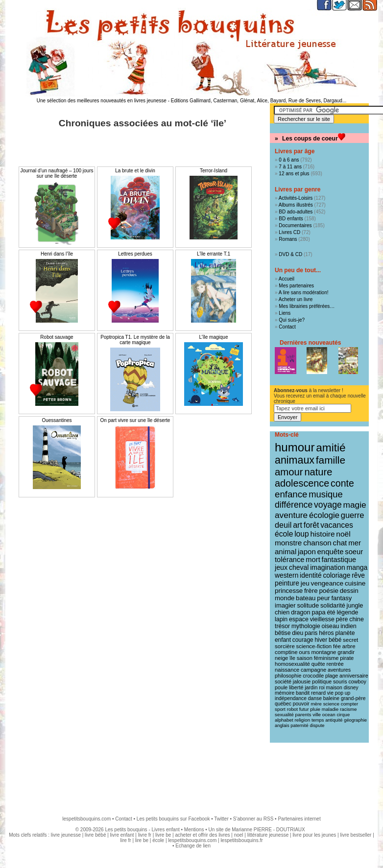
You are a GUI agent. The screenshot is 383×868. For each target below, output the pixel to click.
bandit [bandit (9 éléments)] (303, 693)
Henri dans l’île (57, 254)
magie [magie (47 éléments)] (355, 505)
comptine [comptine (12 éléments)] (286, 652)
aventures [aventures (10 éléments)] (339, 670)
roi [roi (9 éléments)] (322, 688)
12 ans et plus (294, 174)
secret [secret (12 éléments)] (350, 640)
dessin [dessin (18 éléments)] (349, 591)
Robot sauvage (57, 337)
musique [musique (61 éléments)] (325, 494)
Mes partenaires (296, 286)
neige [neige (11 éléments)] (281, 658)
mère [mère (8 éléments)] (316, 704)
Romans (288, 239)
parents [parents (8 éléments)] (303, 715)
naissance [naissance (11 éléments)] (287, 670)
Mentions (194, 830)
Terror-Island (214, 171)
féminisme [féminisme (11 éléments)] (326, 658)
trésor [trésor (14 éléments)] (282, 626)
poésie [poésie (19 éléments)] (328, 591)
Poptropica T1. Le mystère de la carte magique (135, 340)
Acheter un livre (296, 299)
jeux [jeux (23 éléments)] (281, 567)
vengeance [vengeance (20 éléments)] (327, 583)
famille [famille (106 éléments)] (331, 460)
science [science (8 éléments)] (331, 704)
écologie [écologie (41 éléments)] (324, 515)
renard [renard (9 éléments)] (318, 693)
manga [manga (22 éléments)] (357, 567)
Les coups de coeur (310, 139)
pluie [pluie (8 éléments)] (315, 709)
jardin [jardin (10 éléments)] (311, 687)
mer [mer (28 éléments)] (355, 543)
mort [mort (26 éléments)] (313, 560)
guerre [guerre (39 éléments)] (353, 515)
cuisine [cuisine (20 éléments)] (355, 583)
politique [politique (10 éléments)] (322, 681)
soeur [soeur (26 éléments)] (354, 552)
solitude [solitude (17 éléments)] (308, 605)
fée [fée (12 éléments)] (337, 646)
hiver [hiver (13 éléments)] (321, 640)
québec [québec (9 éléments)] (283, 704)
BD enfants (291, 219)
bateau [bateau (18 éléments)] (306, 598)
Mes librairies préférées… (307, 306)
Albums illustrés (296, 205)
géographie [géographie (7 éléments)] (355, 720)
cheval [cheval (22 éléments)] (299, 567)
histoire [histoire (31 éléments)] (322, 534)
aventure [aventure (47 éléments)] (291, 515)
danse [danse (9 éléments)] (315, 698)
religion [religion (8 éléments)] (303, 720)
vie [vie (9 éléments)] (330, 693)
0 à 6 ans (289, 160)
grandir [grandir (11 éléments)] (346, 652)
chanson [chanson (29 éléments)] (317, 543)
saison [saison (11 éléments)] (305, 658)
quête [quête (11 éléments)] (318, 664)
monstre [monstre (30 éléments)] (288, 543)
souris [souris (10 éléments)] (340, 681)
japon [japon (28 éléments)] (307, 551)
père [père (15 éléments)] (342, 619)
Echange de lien (193, 846)
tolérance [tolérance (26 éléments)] (290, 560)
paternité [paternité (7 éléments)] (299, 726)
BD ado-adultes (296, 212)
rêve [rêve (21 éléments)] (358, 575)
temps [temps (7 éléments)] (318, 720)
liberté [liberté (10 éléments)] (296, 687)
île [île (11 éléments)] (292, 658)
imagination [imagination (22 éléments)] (328, 567)
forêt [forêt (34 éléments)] (311, 525)
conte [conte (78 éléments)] (342, 483)
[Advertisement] (191, 774)
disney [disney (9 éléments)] (351, 688)
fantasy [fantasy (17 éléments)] (341, 598)
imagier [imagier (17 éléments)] (285, 605)
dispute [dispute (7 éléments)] (317, 726)
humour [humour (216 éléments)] (295, 447)
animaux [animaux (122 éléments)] (295, 460)
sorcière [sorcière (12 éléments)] (285, 646)
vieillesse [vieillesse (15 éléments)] (322, 619)
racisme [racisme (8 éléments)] (348, 709)
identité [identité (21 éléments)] (311, 575)
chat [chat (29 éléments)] (340, 543)
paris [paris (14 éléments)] (311, 633)
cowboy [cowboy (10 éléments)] (357, 681)
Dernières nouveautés (310, 343)
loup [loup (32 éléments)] (302, 534)
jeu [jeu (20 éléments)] (305, 583)
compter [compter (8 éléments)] (350, 704)
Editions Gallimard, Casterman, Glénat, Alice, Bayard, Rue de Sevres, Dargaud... (259, 101)
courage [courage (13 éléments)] (303, 640)
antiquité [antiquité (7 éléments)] (334, 720)
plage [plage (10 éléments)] (332, 676)
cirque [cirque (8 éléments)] (343, 715)
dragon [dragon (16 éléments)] (301, 612)
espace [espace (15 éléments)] (299, 619)
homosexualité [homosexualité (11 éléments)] (292, 664)
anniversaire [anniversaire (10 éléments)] (354, 676)
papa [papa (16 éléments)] (318, 612)
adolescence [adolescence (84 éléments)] (302, 483)
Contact (287, 327)
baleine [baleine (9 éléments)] (331, 698)
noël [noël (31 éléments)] (343, 534)
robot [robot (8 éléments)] (292, 709)
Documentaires (295, 225)
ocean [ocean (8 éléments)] (329, 715)
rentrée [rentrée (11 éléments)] (335, 664)
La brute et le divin (135, 171)
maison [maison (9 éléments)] (334, 688)
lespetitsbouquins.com (86, 819)
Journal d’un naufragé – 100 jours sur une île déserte (57, 173)
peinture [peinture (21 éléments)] (287, 583)
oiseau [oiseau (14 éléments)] (331, 626)
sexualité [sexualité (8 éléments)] (284, 715)
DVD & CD (290, 254)
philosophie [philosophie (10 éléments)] (288, 676)
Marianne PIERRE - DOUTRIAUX (268, 830)
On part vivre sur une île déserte (135, 420)
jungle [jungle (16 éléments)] (355, 606)
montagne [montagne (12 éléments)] (323, 652)
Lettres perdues (135, 254)
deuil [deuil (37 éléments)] (283, 525)
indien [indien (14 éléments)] (348, 626)
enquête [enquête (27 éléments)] (331, 551)
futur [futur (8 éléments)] (304, 709)
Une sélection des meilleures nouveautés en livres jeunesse (102, 101)
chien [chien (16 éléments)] (282, 612)
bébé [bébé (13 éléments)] (335, 640)
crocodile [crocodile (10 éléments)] (313, 676)
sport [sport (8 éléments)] (280, 709)
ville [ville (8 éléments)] (317, 715)
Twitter (221, 819)
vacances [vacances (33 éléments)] (337, 525)
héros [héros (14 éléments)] (326, 633)
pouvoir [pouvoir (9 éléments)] (301, 704)
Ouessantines (57, 420)
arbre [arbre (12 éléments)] (349, 646)
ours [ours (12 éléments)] (304, 652)
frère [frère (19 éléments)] (311, 591)
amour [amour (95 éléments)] (289, 472)
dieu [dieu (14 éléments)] (298, 633)
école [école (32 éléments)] (284, 534)
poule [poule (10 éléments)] (281, 687)
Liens (285, 313)
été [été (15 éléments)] (331, 612)
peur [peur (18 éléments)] (323, 598)
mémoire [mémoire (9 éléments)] (285, 693)
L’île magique (214, 337)
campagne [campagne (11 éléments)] (313, 670)
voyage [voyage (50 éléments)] (328, 505)
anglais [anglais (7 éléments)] (282, 726)
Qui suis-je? (292, 320)
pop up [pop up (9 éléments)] (343, 693)
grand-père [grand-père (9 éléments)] (353, 698)
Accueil (287, 279)
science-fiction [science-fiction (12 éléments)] (314, 646)
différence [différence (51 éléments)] (294, 505)
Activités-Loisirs (296, 198)
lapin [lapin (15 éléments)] (281, 619)
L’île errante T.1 (214, 254)
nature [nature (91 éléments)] (318, 472)
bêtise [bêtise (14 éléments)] (283, 633)
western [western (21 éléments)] (287, 575)
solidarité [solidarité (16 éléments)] (333, 606)
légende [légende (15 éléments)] (347, 612)
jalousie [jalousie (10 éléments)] (302, 681)
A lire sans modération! (304, 293)
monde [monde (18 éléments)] (285, 598)
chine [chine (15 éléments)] (357, 619)
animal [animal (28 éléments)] (286, 551)
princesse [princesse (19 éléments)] (289, 591)
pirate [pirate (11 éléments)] (347, 658)
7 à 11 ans (290, 167)
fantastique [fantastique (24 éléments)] (339, 560)
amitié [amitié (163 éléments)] (331, 447)
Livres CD (289, 232)
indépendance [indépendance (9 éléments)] (291, 698)
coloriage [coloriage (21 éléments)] (336, 575)
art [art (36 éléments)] (298, 525)
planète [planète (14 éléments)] (345, 633)
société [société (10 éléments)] (283, 681)
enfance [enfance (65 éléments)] (291, 494)
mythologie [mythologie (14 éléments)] (306, 626)
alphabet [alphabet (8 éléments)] (284, 720)
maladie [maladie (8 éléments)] (330, 709)
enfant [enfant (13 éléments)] (283, 640)
